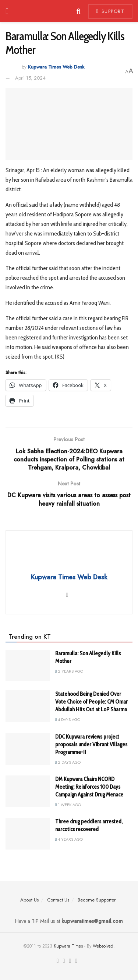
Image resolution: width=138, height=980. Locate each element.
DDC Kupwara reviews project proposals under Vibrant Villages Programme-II (91, 744)
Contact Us (58, 900)
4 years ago (69, 839)
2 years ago (69, 671)
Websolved (103, 946)
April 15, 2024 (30, 78)
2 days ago (68, 762)
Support (110, 11)
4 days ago (68, 719)
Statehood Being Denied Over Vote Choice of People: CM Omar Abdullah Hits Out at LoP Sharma (91, 702)
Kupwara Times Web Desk (56, 67)
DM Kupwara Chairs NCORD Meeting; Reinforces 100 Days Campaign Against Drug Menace (89, 787)
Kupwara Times (68, 946)
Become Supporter (97, 900)
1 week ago (68, 805)
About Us (29, 900)
